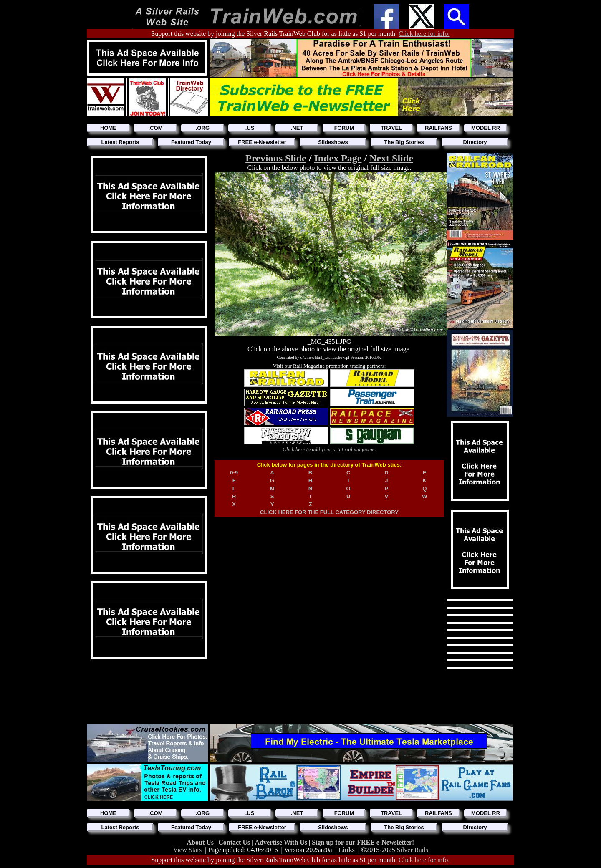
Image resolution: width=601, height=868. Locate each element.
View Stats (187, 850)
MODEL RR (486, 128)
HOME (108, 128)
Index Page (338, 158)
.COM (156, 128)
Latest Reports (120, 142)
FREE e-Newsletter (262, 142)
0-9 (234, 473)
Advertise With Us (282, 842)
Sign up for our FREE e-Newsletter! (363, 842)
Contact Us (235, 842)
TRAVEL (391, 128)
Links (347, 850)
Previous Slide (276, 158)
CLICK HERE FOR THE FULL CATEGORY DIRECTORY (329, 512)
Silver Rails (413, 850)
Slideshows (333, 142)
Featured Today (191, 142)
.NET (297, 128)
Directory (475, 142)
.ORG (203, 128)
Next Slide (391, 158)
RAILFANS (438, 128)
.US (250, 128)
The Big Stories (404, 142)
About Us (201, 842)
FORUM (344, 128)
